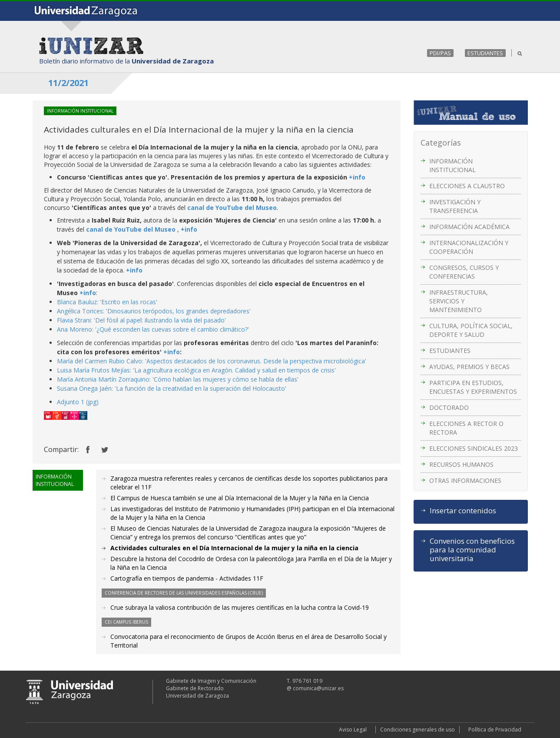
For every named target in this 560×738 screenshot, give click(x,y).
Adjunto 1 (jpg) (78, 402)
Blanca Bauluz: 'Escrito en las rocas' (107, 302)
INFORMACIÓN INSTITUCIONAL (452, 165)
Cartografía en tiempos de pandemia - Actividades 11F (187, 578)
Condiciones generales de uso (418, 730)
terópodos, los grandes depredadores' (197, 311)
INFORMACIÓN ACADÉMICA (469, 227)
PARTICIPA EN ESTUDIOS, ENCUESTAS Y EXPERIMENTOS (473, 387)
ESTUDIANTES (485, 53)
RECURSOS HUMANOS (461, 464)
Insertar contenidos (463, 511)
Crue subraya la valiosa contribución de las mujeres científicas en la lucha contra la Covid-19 (240, 607)
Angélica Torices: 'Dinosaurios (100, 311)
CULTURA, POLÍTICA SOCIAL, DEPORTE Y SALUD (471, 330)
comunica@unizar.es (318, 688)
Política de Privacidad (495, 730)
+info (357, 177)
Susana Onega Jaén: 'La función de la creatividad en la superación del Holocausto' (172, 388)
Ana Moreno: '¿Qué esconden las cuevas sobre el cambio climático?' (153, 329)
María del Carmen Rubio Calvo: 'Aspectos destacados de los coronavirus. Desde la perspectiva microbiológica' (212, 361)
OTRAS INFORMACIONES (465, 480)
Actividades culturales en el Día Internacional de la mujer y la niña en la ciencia (234, 548)
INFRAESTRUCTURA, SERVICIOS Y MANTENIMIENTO (459, 301)
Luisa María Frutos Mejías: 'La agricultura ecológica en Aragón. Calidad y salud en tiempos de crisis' (196, 370)
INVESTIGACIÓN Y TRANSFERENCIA (455, 206)
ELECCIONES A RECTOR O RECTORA (466, 428)
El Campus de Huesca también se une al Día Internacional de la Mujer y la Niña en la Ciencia (240, 498)
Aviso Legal (353, 730)
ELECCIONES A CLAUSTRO (467, 186)
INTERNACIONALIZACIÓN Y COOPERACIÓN (469, 247)
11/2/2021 (68, 83)
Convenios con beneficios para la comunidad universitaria (472, 550)
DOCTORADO (449, 407)
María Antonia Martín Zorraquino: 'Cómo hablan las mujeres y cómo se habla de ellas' (178, 379)
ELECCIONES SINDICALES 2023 (474, 448)
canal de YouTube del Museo (232, 208)
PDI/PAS (440, 53)
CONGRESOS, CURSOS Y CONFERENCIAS (464, 272)
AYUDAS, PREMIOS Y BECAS (469, 367)
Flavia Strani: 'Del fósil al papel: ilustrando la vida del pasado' (141, 320)
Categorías (441, 143)
